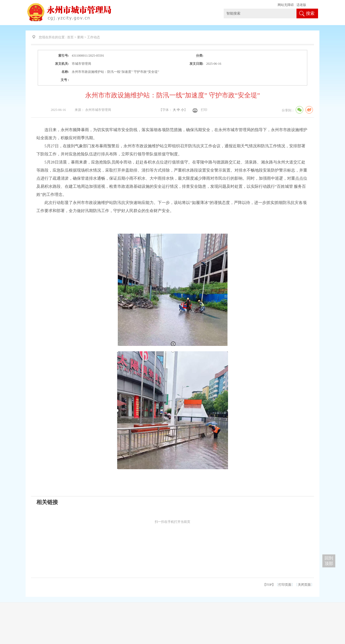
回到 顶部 (329, 561)
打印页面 (285, 585)
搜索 (310, 13)
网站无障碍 (286, 5)
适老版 (301, 5)
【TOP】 (269, 585)
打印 (204, 110)
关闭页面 (304, 585)
